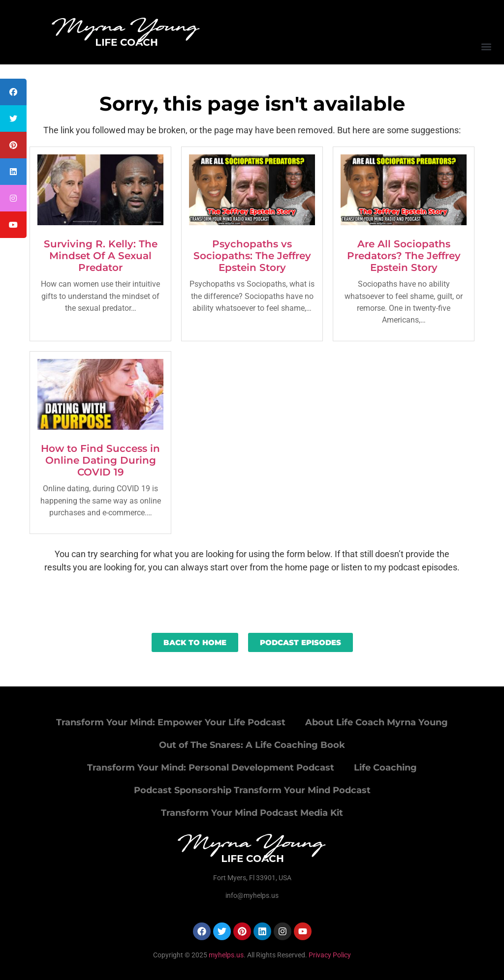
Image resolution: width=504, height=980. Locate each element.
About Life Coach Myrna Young (377, 722)
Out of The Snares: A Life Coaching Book (252, 745)
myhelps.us (225, 955)
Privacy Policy (330, 955)
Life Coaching (385, 768)
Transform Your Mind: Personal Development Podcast (211, 768)
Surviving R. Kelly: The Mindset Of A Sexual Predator (101, 256)
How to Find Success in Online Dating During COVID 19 (100, 460)
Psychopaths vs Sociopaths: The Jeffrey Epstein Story (252, 256)
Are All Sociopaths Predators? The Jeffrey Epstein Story (404, 256)
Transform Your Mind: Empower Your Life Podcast (171, 722)
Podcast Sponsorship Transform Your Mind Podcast (252, 790)
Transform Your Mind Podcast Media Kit (252, 813)
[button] (486, 46)
